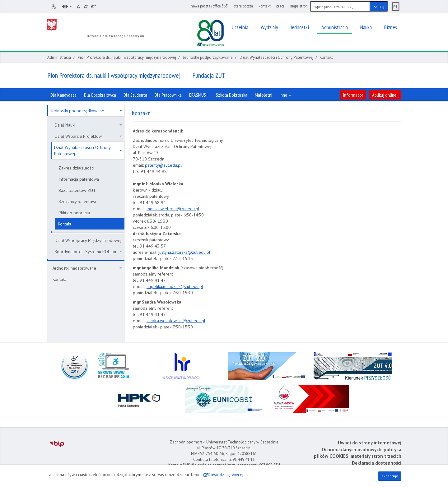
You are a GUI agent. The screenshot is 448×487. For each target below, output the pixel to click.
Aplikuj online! (385, 95)
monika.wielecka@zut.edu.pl (173, 209)
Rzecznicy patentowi (77, 202)
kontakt (265, 6)
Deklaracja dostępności (377, 463)
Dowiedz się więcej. (226, 475)
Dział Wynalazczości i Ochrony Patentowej (276, 57)
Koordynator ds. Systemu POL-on (88, 252)
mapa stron (299, 6)
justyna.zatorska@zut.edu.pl (184, 252)
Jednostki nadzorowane (87, 268)
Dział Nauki (88, 125)
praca (280, 6)
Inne (285, 95)
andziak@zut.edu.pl (185, 286)
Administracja (59, 57)
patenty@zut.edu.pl (163, 165)
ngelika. (156, 286)
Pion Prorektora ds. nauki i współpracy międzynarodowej (127, 57)
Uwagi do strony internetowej (370, 443)
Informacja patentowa (79, 179)
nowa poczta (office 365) (210, 6)
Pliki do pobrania (74, 213)
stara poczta (243, 6)
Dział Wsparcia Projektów (88, 136)
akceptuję (390, 476)
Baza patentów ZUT (77, 190)
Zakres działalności (76, 168)
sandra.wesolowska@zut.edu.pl (176, 321)
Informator (353, 95)
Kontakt (65, 224)
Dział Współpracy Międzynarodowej (88, 240)
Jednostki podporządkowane (208, 57)
